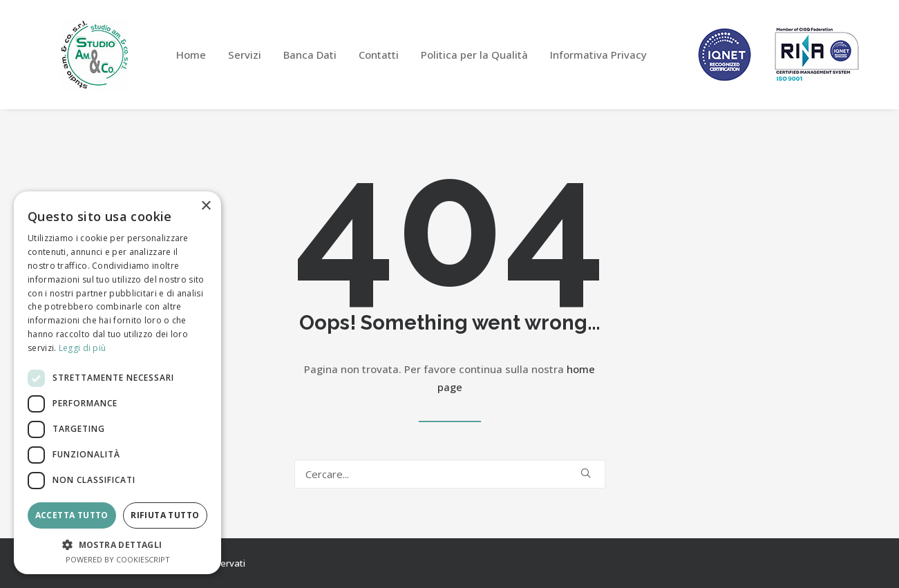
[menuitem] (191, 55)
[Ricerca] (450, 474)
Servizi (245, 55)
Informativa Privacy (598, 55)
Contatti (379, 55)
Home (191, 55)
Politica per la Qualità (474, 55)
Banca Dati (310, 55)
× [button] (206, 206)
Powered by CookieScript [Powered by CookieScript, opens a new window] (118, 559)
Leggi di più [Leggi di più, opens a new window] (83, 348)
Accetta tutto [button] (72, 515)
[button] (586, 473)
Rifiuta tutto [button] (165, 515)
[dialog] (117, 383)
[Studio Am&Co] (95, 55)
